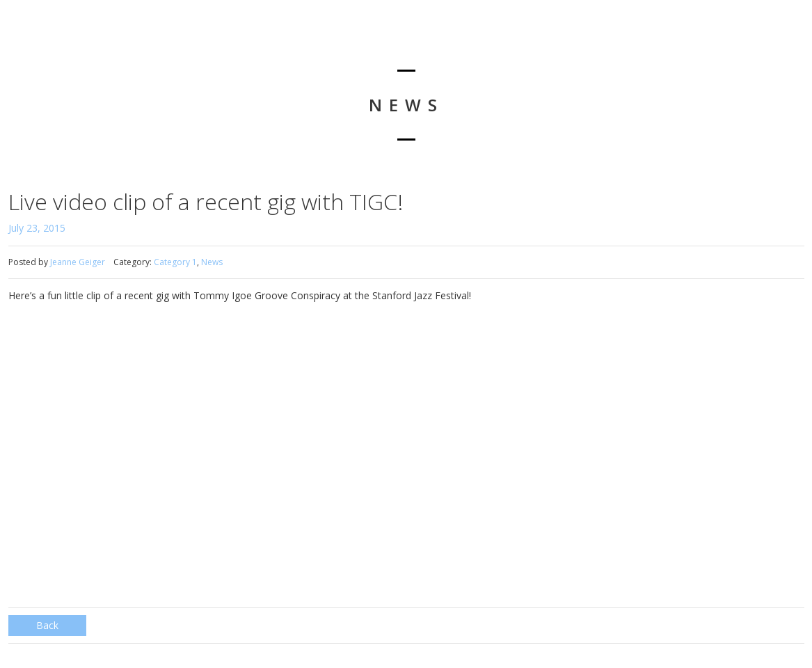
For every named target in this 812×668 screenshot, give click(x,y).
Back (47, 625)
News (212, 262)
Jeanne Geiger (78, 262)
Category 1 (175, 262)
